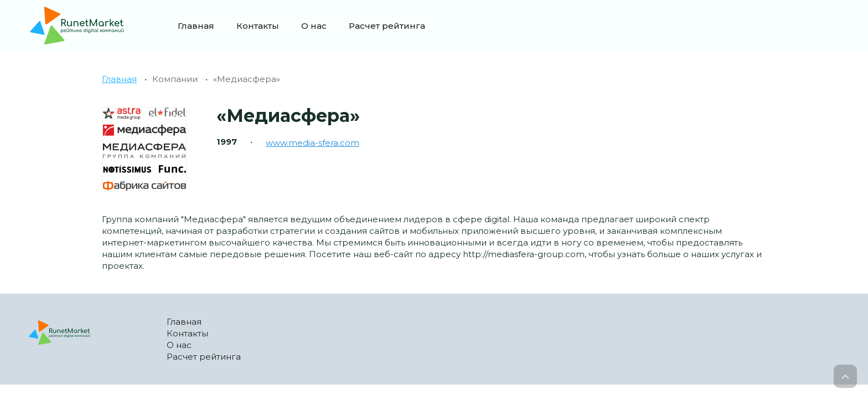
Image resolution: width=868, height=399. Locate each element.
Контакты (258, 26)
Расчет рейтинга (387, 26)
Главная (196, 26)
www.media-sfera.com (312, 143)
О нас (314, 26)
